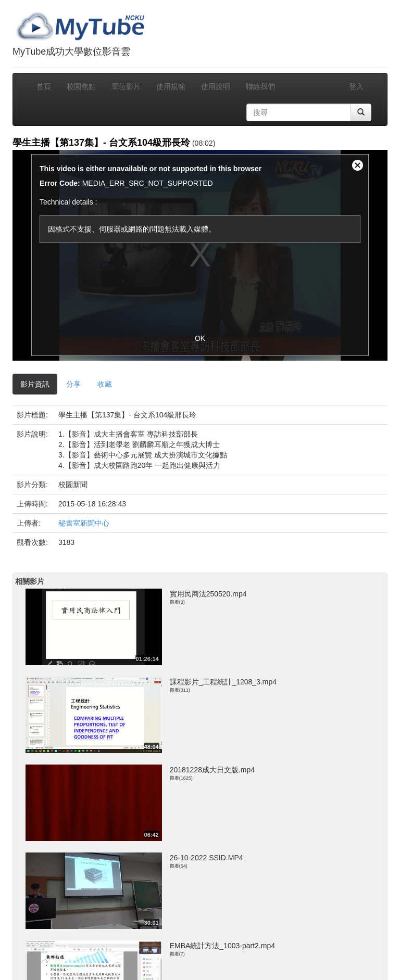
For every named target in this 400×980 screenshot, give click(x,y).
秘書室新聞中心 (84, 523)
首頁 (44, 86)
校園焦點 (81, 86)
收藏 (105, 384)
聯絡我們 (260, 86)
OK (200, 338)
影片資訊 (35, 384)
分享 (73, 384)
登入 (356, 86)
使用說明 (216, 86)
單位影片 (126, 86)
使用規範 (171, 86)
